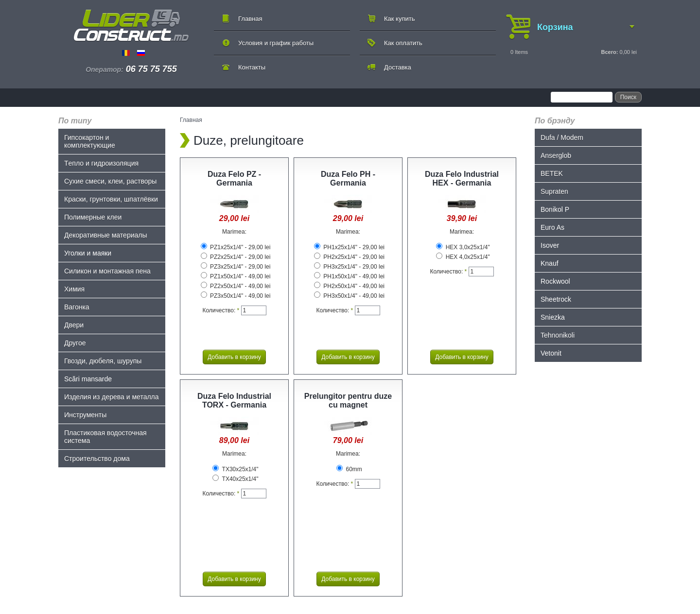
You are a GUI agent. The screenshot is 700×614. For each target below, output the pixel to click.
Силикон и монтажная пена (107, 271)
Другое (75, 343)
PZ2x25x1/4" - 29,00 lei (236, 257)
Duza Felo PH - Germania (348, 179)
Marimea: (234, 232)
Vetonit (551, 353)
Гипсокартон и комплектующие (90, 141)
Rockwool (555, 281)
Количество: (221, 310)
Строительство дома (97, 459)
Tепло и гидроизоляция (101, 163)
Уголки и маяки (88, 253)
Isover (550, 245)
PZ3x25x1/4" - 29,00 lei (236, 267)
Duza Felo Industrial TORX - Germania (234, 401)
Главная (250, 19)
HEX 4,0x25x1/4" (463, 257)
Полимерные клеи (93, 217)
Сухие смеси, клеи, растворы (110, 181)
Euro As (552, 227)
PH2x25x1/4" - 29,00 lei (349, 257)
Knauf (550, 263)
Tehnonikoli (558, 335)
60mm (349, 469)
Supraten (554, 191)
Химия (74, 289)
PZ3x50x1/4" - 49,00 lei (236, 296)
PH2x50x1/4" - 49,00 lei (349, 286)
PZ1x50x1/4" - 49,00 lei (236, 276)
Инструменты (85, 415)
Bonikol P (555, 209)
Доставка (398, 67)
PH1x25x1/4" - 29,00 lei (349, 247)
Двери (74, 325)
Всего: (609, 52)
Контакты (252, 67)
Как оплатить (403, 43)
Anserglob (556, 155)
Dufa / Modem (562, 137)
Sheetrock (556, 299)
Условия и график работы (276, 43)
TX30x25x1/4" (235, 469)
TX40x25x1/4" (235, 479)
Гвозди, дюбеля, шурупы (103, 361)
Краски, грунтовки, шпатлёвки (111, 199)
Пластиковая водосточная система (105, 437)
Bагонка (77, 307)
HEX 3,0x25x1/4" (463, 247)
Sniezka (553, 317)
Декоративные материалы (106, 235)
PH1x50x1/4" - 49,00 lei (349, 276)
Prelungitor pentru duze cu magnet (348, 401)
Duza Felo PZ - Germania (234, 179)
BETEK (552, 173)
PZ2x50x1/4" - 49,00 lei (236, 286)
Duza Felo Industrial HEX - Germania (462, 179)
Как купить (399, 19)
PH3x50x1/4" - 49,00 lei (349, 296)
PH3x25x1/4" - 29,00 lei (349, 267)
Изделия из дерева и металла (112, 397)
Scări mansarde (88, 379)
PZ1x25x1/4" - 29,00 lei (236, 247)
